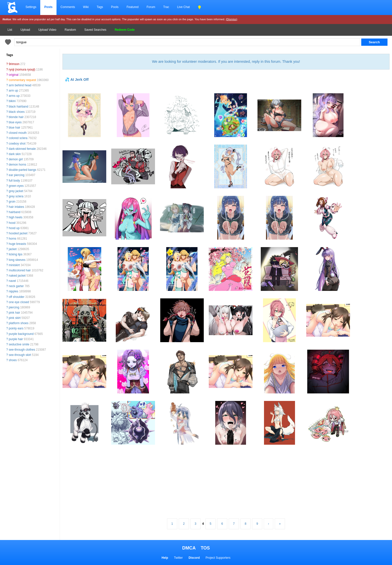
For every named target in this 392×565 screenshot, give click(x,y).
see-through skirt (20, 355)
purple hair (16, 339)
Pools (115, 7)
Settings (31, 7)
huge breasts (17, 244)
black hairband (18, 107)
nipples (13, 291)
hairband (15, 212)
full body (14, 181)
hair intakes (16, 207)
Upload (25, 30)
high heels (16, 217)
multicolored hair (20, 270)
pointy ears (16, 328)
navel (12, 281)
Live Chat (183, 7)
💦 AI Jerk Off (77, 80)
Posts (48, 7)
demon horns (17, 165)
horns (12, 239)
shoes (13, 360)
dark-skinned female (22, 149)
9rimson (14, 64)
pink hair (14, 313)
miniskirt (14, 265)
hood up (14, 228)
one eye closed (19, 302)
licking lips (16, 254)
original (14, 75)
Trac (166, 7)
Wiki (86, 7)
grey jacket (16, 191)
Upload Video (47, 30)
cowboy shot (17, 144)
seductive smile (19, 344)
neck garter (16, 286)
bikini (12, 101)
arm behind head (20, 85)
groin (12, 202)
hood (12, 223)
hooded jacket (18, 233)
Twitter (178, 558)
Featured (132, 7)
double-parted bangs (22, 170)
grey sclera (16, 196)
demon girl (16, 159)
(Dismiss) (231, 19)
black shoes (17, 112)
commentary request (22, 80)
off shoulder (17, 297)
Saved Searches (95, 30)
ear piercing (17, 175)
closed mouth (18, 133)
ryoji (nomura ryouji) (22, 70)
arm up (13, 91)
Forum (151, 7)
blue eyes (15, 122)
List (10, 30)
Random (70, 30)
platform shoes (19, 323)
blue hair (14, 128)
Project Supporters (218, 558)
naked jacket (17, 276)
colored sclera (18, 138)
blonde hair (16, 117)
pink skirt (15, 318)
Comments (68, 7)
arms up (14, 96)
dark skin (15, 154)
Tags (100, 7)
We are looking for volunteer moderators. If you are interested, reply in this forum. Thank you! (226, 62)
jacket (13, 249)
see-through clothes (22, 350)
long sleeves (17, 260)
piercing (14, 307)
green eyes (16, 186)
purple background (21, 334)
